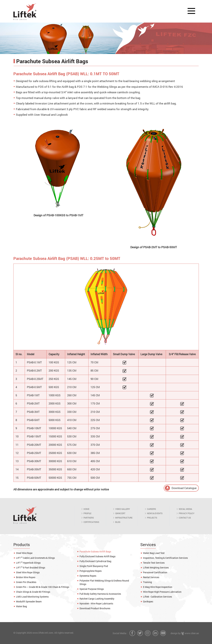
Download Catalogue (184, 488)
